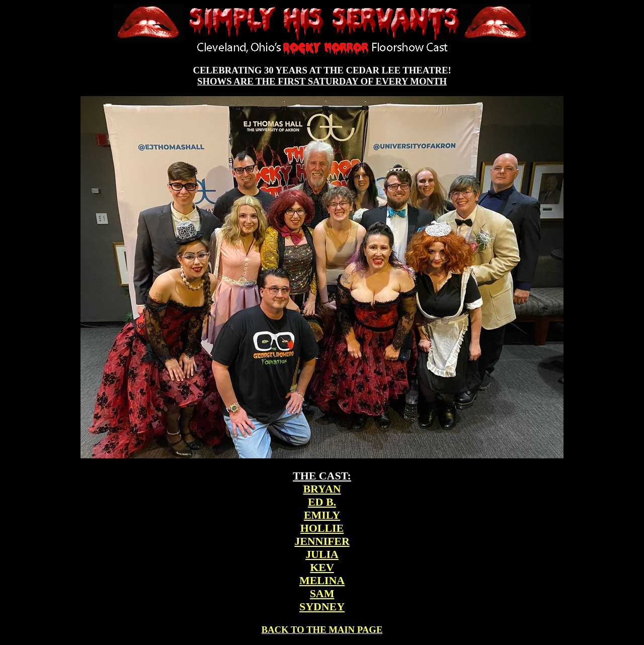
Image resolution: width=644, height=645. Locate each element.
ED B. (322, 502)
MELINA (322, 580)
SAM (322, 593)
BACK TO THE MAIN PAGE (322, 630)
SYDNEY (322, 607)
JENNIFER (322, 541)
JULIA (322, 554)
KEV (322, 567)
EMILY (322, 515)
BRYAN (322, 489)
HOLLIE (322, 528)
